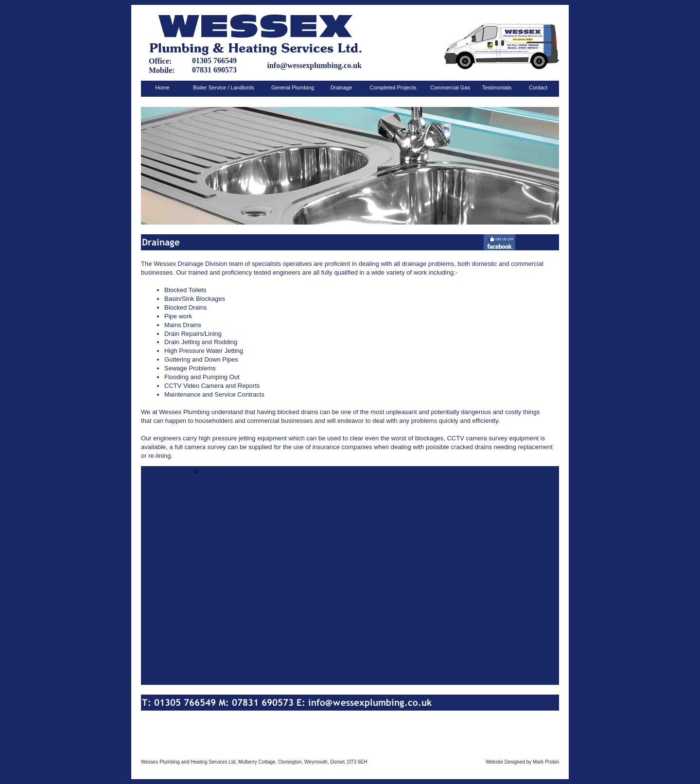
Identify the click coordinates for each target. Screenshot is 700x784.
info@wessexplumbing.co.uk (315, 65)
